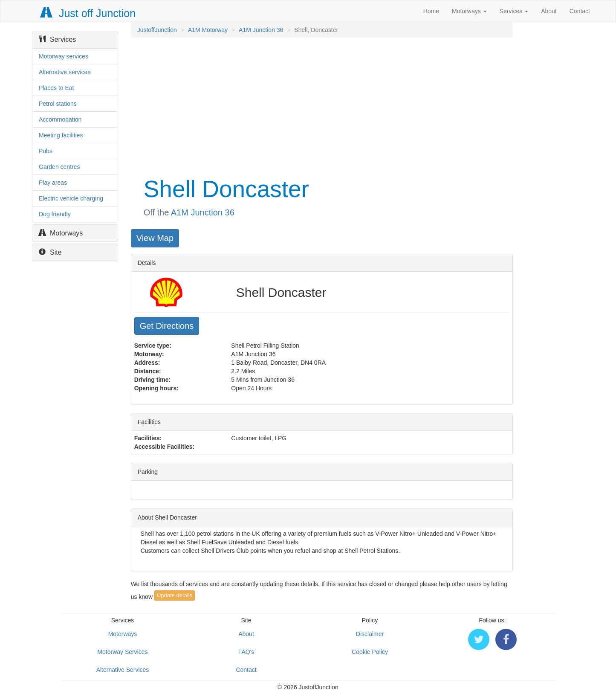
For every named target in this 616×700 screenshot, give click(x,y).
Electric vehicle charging (71, 198)
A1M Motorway (208, 30)
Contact (580, 11)
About (549, 11)
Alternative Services (123, 670)
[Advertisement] (321, 106)
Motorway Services (122, 652)
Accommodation (60, 119)
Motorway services (64, 56)
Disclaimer (370, 634)
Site (50, 252)
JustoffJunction (157, 30)
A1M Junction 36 (261, 30)
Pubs (46, 151)
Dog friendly (55, 214)
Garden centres (59, 167)
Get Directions (167, 326)
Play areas (53, 183)
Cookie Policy (370, 652)
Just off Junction (88, 13)
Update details (175, 595)
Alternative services (65, 72)
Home (431, 11)
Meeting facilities (61, 135)
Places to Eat (56, 88)
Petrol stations (58, 104)
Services (514, 11)
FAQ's (246, 652)
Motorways (469, 11)
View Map (155, 238)
